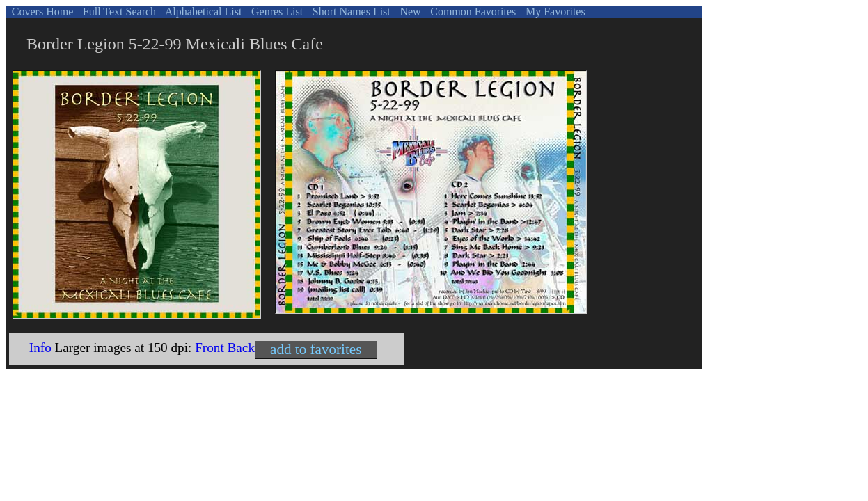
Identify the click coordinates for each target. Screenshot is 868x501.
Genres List (276, 11)
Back (241, 348)
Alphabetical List (203, 11)
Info (40, 348)
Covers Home (41, 11)
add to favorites (316, 349)
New (409, 11)
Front (210, 348)
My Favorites (554, 11)
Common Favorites (472, 11)
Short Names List (350, 11)
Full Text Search (118, 11)
